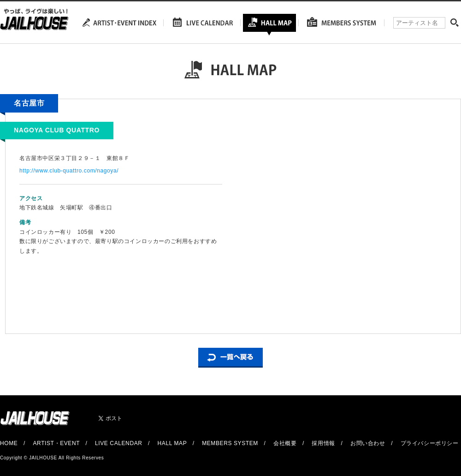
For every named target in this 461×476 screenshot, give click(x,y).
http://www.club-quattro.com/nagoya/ (69, 171)
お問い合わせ (368, 443)
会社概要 (285, 443)
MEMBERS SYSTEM (230, 443)
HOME (9, 443)
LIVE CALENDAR (119, 443)
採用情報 (323, 443)
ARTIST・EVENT (56, 443)
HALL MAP (172, 443)
